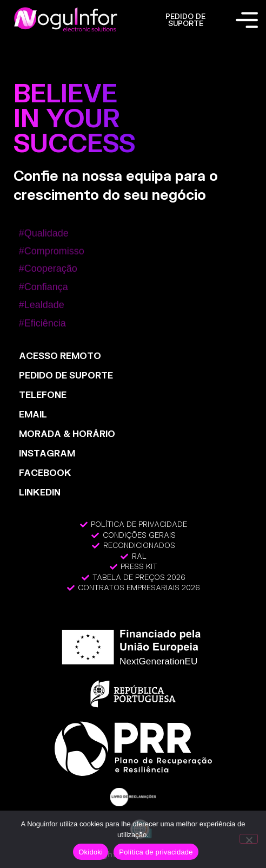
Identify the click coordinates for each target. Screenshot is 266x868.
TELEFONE (43, 394)
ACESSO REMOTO (60, 355)
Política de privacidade (156, 852)
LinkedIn (40, 492)
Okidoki (91, 852)
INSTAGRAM (47, 453)
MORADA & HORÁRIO (67, 433)
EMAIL (33, 414)
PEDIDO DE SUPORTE (185, 20)
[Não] (249, 839)
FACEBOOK (45, 472)
